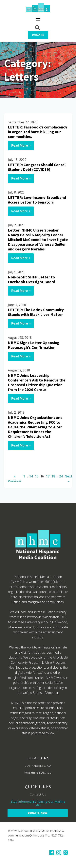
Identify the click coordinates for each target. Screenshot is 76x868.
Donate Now (38, 813)
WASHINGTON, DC (38, 773)
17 (48, 476)
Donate (38, 35)
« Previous (15, 479)
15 (37, 476)
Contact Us (38, 794)
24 (61, 476)
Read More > (21, 145)
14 (31, 476)
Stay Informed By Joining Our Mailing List (38, 803)
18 (53, 476)
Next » (69, 479)
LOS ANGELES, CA (38, 766)
